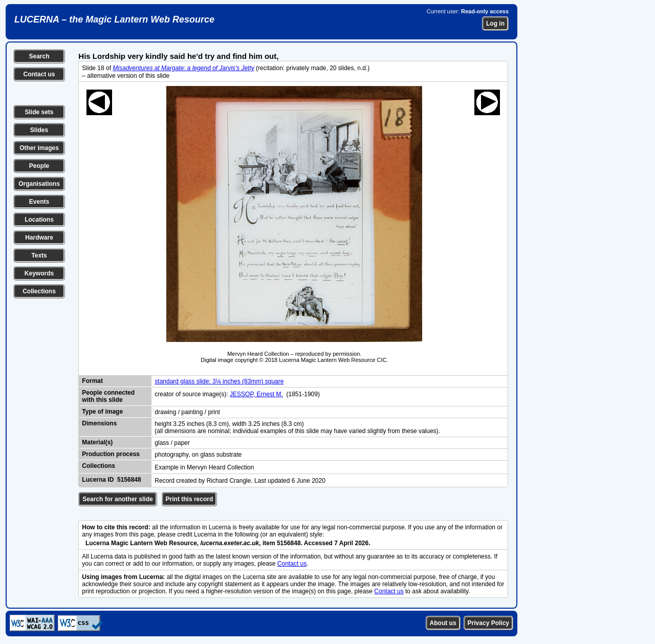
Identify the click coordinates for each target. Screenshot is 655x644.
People (39, 166)
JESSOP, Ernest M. (256, 394)
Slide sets (39, 112)
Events (39, 202)
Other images (39, 148)
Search (39, 56)
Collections (39, 291)
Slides (39, 130)
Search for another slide (117, 499)
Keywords (39, 273)
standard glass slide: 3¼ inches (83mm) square (219, 381)
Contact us (39, 74)
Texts (39, 255)
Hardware (39, 238)
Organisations (39, 184)
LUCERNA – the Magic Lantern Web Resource (114, 19)
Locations (39, 220)
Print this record (190, 499)
